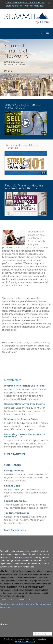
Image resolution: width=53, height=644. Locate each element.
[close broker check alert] (49, 3)
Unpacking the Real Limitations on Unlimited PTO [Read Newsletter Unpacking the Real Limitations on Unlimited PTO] (25, 436)
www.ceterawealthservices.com (16, 599)
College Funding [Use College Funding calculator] (14, 471)
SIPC (30, 557)
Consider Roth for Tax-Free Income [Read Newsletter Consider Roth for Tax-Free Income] (25, 404)
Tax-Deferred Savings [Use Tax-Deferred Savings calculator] (17, 513)
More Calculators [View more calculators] (15, 530)
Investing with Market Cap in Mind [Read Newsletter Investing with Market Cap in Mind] (24, 386)
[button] (44, 33)
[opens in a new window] (26, 123)
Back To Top (43, 634)
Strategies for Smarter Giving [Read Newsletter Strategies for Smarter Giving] (21, 419)
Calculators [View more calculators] (12, 465)
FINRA (24, 557)
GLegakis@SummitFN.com (20, 89)
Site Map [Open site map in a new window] (5, 624)
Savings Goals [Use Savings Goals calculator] (12, 486)
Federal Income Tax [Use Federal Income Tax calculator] (16, 501)
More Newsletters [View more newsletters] (15, 454)
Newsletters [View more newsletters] (13, 380)
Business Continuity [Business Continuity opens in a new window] (11, 604)
